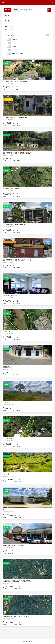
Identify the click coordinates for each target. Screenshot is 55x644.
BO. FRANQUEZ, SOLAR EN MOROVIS (15, 82)
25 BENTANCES (8, 367)
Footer (27, 642)
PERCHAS (6, 403)
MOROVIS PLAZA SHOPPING (13, 545)
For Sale (8, 10)
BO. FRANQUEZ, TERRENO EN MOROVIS (16, 189)
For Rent (15, 10)
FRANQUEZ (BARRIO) (10, 296)
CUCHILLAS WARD (9, 438)
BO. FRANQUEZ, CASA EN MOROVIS (15, 117)
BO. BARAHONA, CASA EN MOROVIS (15, 224)
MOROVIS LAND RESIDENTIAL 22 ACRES (17, 617)
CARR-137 (6, 331)
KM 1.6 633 (7, 474)
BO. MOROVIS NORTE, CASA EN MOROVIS (17, 260)
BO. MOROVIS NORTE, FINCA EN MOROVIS (17, 153)
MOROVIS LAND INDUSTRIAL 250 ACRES (17, 581)
